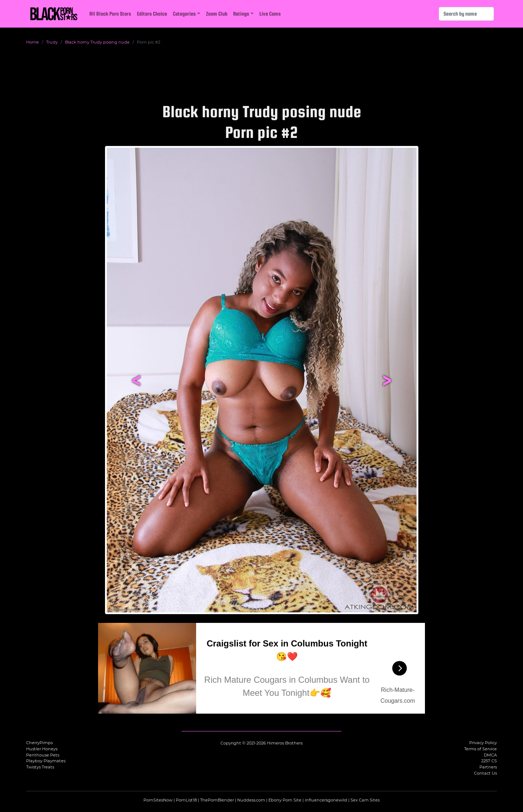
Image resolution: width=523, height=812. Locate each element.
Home (33, 42)
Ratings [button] (241, 14)
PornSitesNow (158, 800)
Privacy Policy (483, 743)
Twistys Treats (40, 767)
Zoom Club (217, 14)
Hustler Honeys (42, 749)
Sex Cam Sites (365, 800)
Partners (488, 767)
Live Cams (270, 14)
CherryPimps (39, 743)
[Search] (466, 14)
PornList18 (186, 800)
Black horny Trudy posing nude (97, 42)
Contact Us (485, 773)
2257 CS (489, 761)
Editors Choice (152, 14)
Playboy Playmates (46, 761)
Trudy (52, 42)
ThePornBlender (217, 800)
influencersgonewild (326, 800)
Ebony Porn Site (285, 800)
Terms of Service (481, 749)
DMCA (490, 755)
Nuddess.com (251, 800)
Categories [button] (184, 14)
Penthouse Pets (43, 755)
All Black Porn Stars (110, 14)
